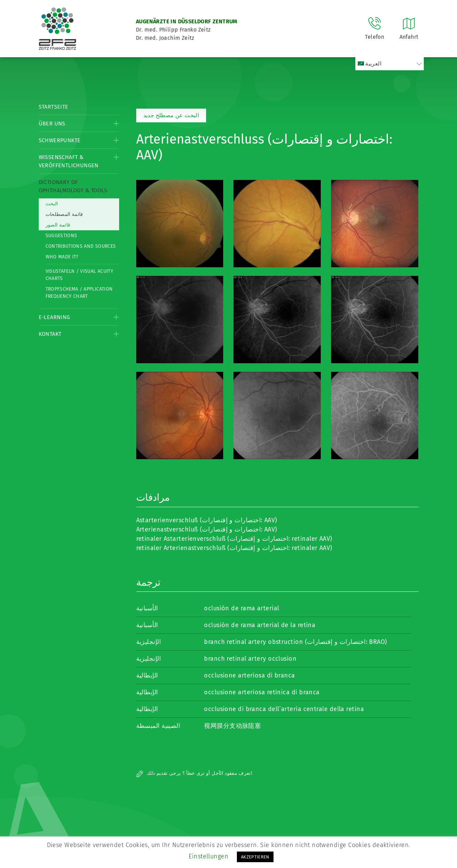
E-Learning (54, 317)
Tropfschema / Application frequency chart (79, 293)
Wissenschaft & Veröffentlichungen (69, 161)
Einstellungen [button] (208, 856)
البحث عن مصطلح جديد (171, 115)
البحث (52, 204)
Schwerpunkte (60, 140)
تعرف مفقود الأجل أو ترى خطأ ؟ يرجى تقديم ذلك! (194, 773)
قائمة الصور (58, 225)
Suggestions (61, 236)
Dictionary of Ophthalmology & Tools (73, 186)
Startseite (54, 107)
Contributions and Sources (81, 246)
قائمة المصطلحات (64, 214)
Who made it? (62, 257)
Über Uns (52, 124)
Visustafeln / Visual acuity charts (79, 275)
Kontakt (50, 334)
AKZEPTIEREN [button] (255, 857)
